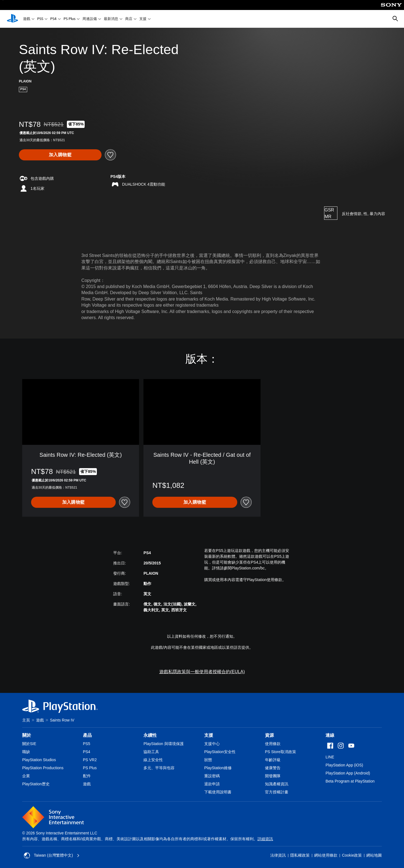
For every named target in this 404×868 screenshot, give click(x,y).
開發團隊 (273, 776)
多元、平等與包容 (159, 768)
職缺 (26, 752)
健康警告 (273, 768)
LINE (330, 757)
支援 (143, 19)
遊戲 (27, 19)
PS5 (40, 19)
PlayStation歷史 (36, 784)
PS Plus (70, 19)
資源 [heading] (269, 735)
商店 (129, 19)
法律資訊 (278, 855)
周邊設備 (90, 19)
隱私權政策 (300, 855)
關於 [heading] (27, 735)
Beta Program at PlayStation (350, 781)
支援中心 (212, 744)
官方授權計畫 (277, 792)
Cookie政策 (352, 855)
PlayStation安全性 (220, 752)
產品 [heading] (87, 735)
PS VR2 (90, 760)
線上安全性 (153, 760)
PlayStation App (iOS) (344, 765)
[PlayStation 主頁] (12, 19)
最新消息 (111, 19)
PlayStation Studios (39, 760)
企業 (26, 776)
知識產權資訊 (277, 784)
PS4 (53, 19)
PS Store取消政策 (281, 752)
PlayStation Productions (43, 768)
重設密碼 (212, 776)
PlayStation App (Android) (348, 773)
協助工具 (151, 752)
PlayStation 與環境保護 (164, 744)
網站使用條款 (326, 855)
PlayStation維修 (218, 768)
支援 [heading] (209, 735)
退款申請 (212, 784)
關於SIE (29, 744)
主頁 (26, 720)
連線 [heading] (330, 735)
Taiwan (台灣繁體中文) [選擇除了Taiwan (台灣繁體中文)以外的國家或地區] (52, 856)
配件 (87, 776)
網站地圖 (374, 855)
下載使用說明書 (218, 792)
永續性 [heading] (150, 735)
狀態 (208, 760)
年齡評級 (273, 760)
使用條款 (273, 744)
